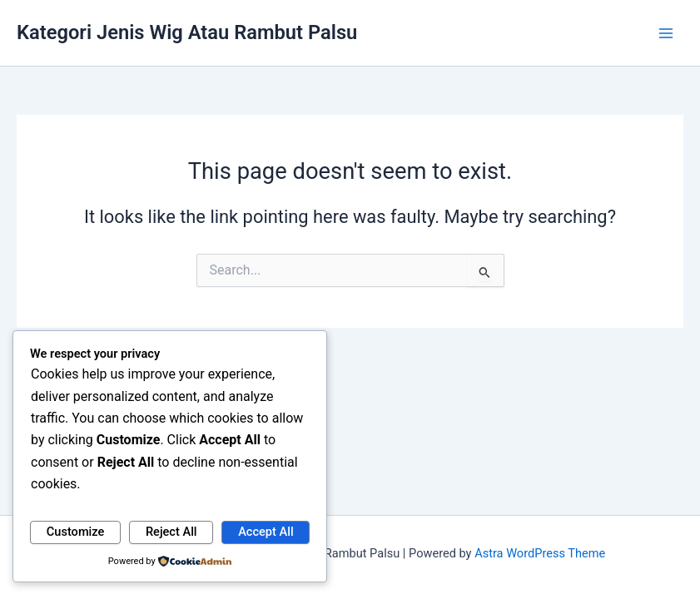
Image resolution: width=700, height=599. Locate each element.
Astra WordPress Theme (540, 553)
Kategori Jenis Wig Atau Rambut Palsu (187, 32)
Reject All (171, 532)
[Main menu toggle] (666, 33)
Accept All (266, 532)
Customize (76, 532)
